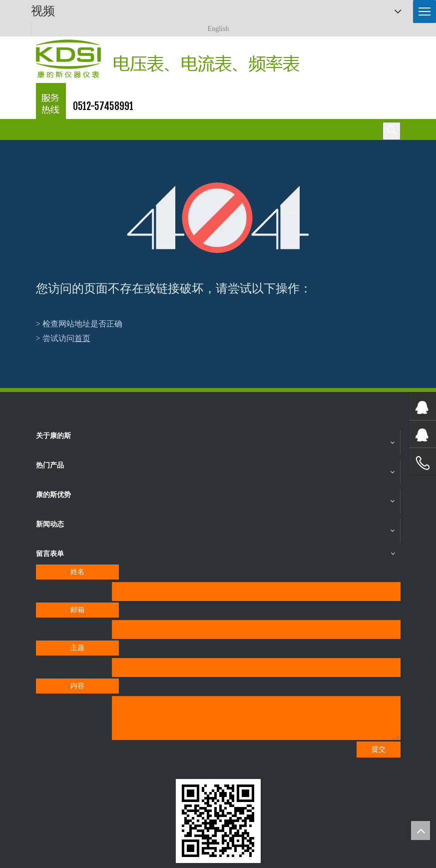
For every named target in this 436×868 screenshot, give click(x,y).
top (421, 830)
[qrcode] (218, 821)
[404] (218, 218)
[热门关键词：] (392, 131)
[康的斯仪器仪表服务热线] (51, 101)
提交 (379, 749)
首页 (82, 338)
